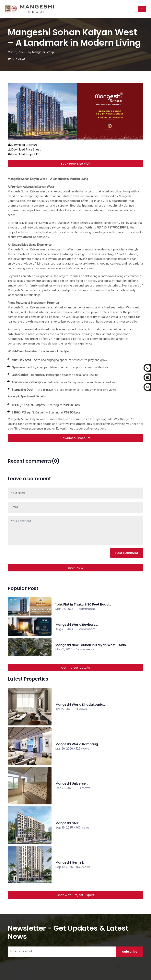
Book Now (75, 568)
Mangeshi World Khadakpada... (81, 705)
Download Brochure (75, 438)
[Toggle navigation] (142, 9)
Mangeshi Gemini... (70, 863)
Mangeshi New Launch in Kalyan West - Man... (92, 645)
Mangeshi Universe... (72, 784)
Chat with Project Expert (75, 895)
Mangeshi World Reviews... (77, 625)
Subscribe (130, 951)
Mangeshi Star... (68, 823)
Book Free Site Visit (75, 164)
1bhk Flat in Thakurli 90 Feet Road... (83, 604)
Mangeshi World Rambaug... (78, 744)
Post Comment (127, 553)
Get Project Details (76, 668)
